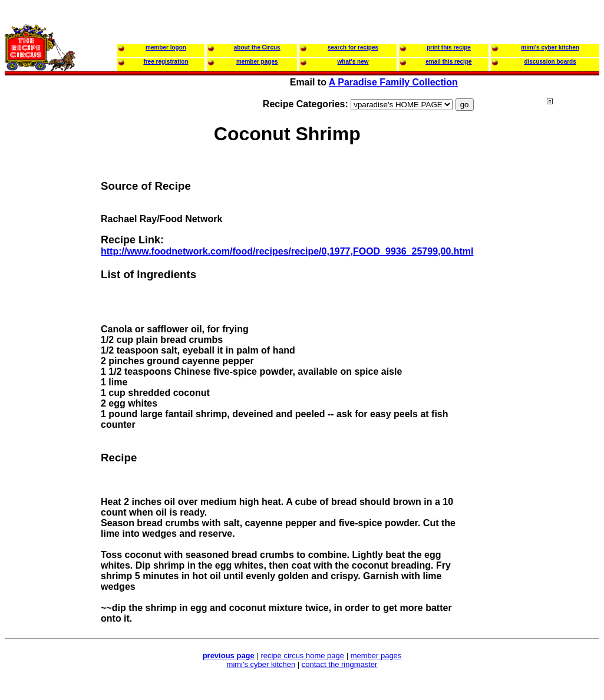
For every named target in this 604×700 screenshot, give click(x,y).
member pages (376, 656)
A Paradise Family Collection (393, 82)
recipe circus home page (302, 656)
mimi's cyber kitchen (261, 664)
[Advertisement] (302, 682)
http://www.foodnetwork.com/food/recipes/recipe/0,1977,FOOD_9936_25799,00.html (287, 251)
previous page (229, 656)
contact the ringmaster (340, 664)
